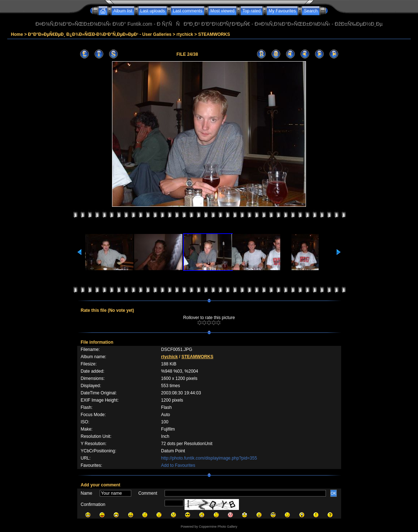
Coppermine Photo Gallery (218, 527)
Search (311, 11)
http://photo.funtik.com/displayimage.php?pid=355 (209, 458)
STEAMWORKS (214, 34)
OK (334, 493)
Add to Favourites (178, 465)
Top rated (252, 11)
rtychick (185, 34)
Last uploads (153, 11)
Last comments (188, 11)
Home (17, 34)
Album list (123, 11)
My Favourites (282, 11)
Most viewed (222, 11)
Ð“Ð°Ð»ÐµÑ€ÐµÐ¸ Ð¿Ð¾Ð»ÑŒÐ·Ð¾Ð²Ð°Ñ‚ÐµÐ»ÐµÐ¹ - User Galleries (100, 34)
